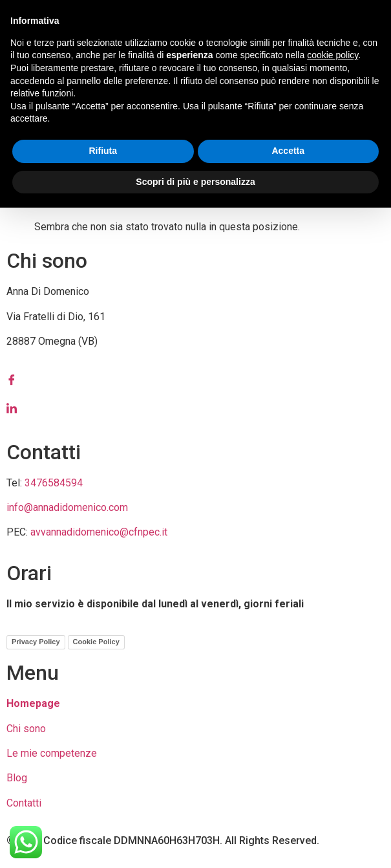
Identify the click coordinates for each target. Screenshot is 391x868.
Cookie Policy (96, 642)
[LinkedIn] (195, 408)
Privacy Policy (36, 642)
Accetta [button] (288, 151)
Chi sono (26, 729)
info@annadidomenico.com (67, 507)
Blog (17, 778)
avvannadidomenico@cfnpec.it (99, 532)
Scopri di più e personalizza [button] (195, 182)
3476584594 (54, 483)
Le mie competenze (52, 753)
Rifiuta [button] (103, 151)
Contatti (24, 803)
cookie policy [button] (333, 55)
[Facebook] (195, 380)
